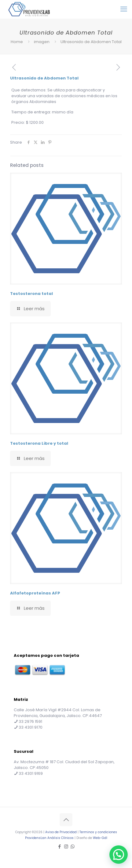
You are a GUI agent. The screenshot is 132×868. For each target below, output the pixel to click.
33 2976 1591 (30, 721)
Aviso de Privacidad (61, 832)
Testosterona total (31, 294)
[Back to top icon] (66, 820)
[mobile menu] (124, 9)
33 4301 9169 (31, 773)
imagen (42, 42)
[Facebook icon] (60, 846)
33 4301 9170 (31, 727)
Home (17, 42)
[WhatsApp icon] (73, 846)
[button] (119, 855)
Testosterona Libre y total (39, 443)
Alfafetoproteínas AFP (35, 593)
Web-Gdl (100, 838)
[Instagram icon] (66, 846)
